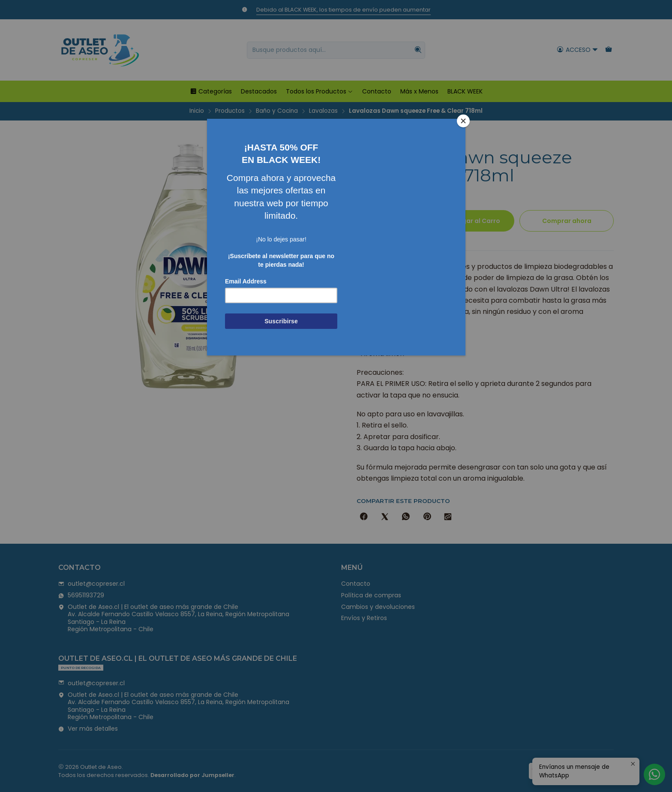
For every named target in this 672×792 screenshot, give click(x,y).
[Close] (463, 121)
